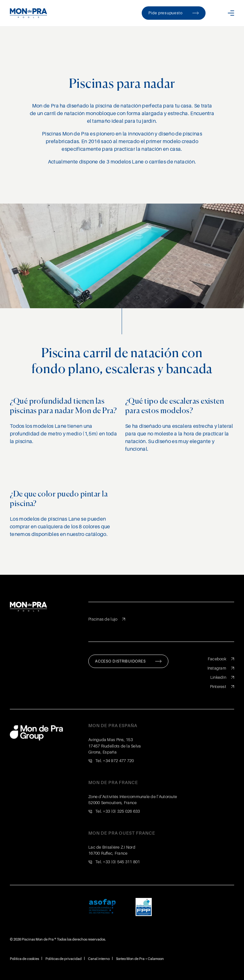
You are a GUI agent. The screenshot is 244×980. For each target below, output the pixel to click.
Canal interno (99, 959)
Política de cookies (24, 959)
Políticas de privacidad (64, 959)
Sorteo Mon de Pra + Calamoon (140, 959)
